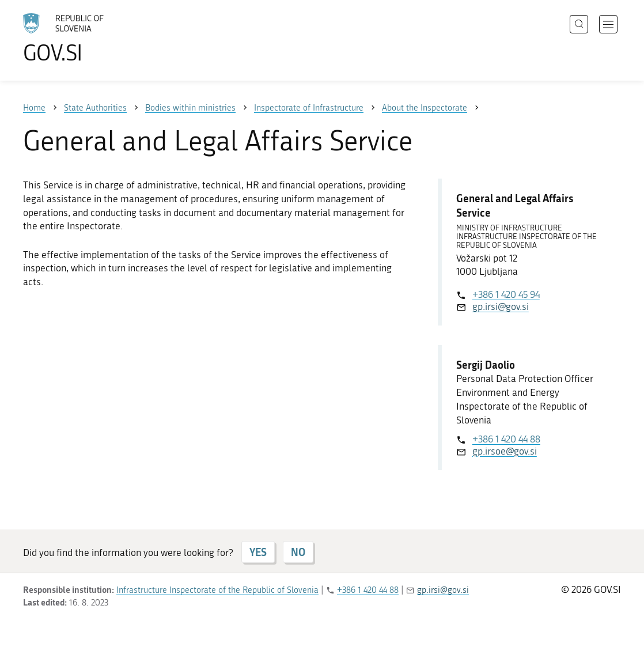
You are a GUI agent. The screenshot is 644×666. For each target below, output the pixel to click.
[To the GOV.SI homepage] (96, 38)
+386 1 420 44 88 (506, 439)
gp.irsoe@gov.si (505, 451)
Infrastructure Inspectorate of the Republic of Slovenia (217, 590)
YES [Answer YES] (258, 552)
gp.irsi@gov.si (501, 306)
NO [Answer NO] (298, 552)
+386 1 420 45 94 (506, 294)
